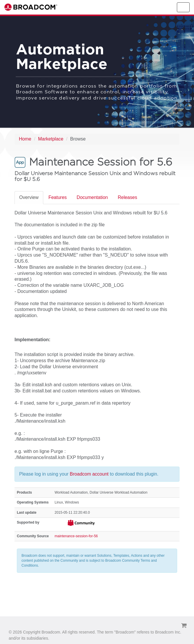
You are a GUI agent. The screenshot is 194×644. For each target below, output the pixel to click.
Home (25, 139)
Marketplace (51, 139)
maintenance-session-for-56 (76, 536)
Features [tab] (58, 197)
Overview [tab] (29, 197)
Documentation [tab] (92, 197)
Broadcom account (90, 474)
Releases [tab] (127, 197)
